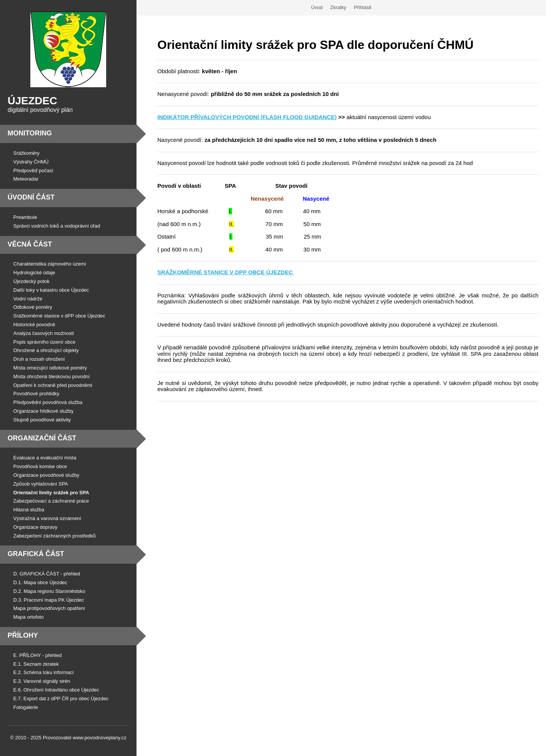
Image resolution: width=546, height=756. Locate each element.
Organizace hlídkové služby (43, 411)
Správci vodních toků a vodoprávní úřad (57, 226)
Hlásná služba (29, 510)
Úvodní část (31, 197)
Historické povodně (34, 325)
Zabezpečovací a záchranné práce (51, 501)
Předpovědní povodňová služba (48, 402)
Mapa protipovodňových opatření (49, 608)
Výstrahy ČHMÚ (31, 162)
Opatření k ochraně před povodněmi (53, 385)
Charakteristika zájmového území (50, 264)
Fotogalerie (26, 707)
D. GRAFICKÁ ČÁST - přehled (47, 574)
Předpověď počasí (33, 171)
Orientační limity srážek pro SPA (51, 493)
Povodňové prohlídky (36, 394)
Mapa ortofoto (28, 617)
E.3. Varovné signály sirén (42, 681)
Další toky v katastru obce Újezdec (51, 290)
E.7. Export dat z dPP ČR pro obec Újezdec (61, 699)
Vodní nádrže (28, 299)
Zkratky (338, 7)
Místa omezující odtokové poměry (50, 368)
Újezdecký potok (31, 281)
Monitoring (30, 133)
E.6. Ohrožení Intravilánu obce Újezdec (56, 690)
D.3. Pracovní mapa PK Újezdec (49, 600)
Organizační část (42, 438)
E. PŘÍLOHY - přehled (38, 655)
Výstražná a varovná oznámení (47, 518)
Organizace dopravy (35, 527)
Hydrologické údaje (34, 273)
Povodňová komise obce (40, 466)
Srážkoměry (26, 153)
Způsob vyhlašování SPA (41, 484)
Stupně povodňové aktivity (42, 420)
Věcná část (30, 244)
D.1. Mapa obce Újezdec (40, 582)
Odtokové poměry (33, 307)
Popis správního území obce (44, 342)
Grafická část (36, 554)
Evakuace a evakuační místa (45, 458)
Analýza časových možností (44, 333)
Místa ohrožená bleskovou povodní (52, 376)
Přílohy (23, 635)
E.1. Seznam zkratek (36, 664)
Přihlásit (362, 7)
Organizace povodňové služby (46, 475)
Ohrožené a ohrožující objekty (46, 350)
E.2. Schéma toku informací (44, 672)
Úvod (317, 7)
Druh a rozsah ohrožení (39, 359)
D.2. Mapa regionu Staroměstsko (49, 591)
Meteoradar (26, 179)
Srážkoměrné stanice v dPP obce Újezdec (59, 316)
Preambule (25, 217)
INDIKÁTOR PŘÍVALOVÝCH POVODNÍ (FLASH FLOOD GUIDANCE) (247, 117)
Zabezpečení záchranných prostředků (55, 536)
